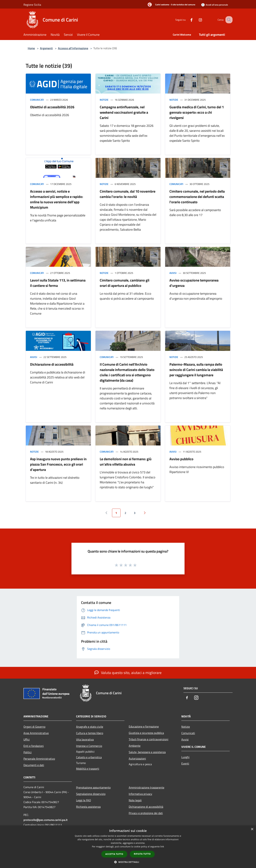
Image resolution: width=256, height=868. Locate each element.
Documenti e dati (34, 765)
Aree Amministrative (36, 733)
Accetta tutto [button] (114, 854)
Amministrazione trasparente (146, 787)
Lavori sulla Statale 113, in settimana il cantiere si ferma (58, 283)
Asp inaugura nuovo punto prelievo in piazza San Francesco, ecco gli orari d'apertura (58, 464)
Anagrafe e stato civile (90, 727)
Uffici (27, 739)
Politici (28, 752)
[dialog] (128, 847)
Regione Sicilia (32, 5)
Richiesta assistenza (88, 807)
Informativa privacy (140, 794)
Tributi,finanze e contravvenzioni (149, 739)
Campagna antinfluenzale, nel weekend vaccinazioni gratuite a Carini (124, 112)
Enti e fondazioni (34, 746)
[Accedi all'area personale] (215, 5)
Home (31, 48)
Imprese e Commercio (89, 746)
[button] (128, 862)
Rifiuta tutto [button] (142, 854)
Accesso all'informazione (73, 48)
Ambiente (135, 746)
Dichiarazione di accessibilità (52, 364)
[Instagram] (197, 20)
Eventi (185, 763)
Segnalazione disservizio (91, 794)
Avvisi (173, 273)
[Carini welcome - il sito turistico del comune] (170, 5)
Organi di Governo (34, 727)
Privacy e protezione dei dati (146, 813)
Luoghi (185, 757)
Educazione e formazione (144, 726)
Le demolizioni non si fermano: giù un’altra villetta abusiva (126, 462)
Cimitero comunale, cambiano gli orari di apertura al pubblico (125, 283)
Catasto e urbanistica (89, 757)
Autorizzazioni (137, 758)
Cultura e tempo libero (90, 733)
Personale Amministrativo (39, 759)
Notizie (104, 100)
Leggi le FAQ (84, 800)
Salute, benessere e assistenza (147, 752)
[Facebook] (188, 20)
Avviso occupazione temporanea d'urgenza (194, 283)
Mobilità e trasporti (88, 769)
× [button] (252, 829)
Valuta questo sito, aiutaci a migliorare (128, 673)
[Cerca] (228, 20)
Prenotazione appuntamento (93, 787)
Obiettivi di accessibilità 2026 (52, 107)
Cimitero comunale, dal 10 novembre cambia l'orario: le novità (128, 194)
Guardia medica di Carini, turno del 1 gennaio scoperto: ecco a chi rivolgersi (197, 112)
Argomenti (46, 48)
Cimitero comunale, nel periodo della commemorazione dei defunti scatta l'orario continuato (197, 197)
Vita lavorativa (85, 739)
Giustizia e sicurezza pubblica (146, 733)
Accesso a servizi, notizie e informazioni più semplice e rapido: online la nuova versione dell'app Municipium (57, 199)
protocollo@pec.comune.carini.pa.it (46, 820)
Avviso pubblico (181, 459)
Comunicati (37, 100)
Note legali (135, 800)
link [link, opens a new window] (162, 847)
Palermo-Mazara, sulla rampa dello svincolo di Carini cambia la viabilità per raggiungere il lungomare (196, 370)
